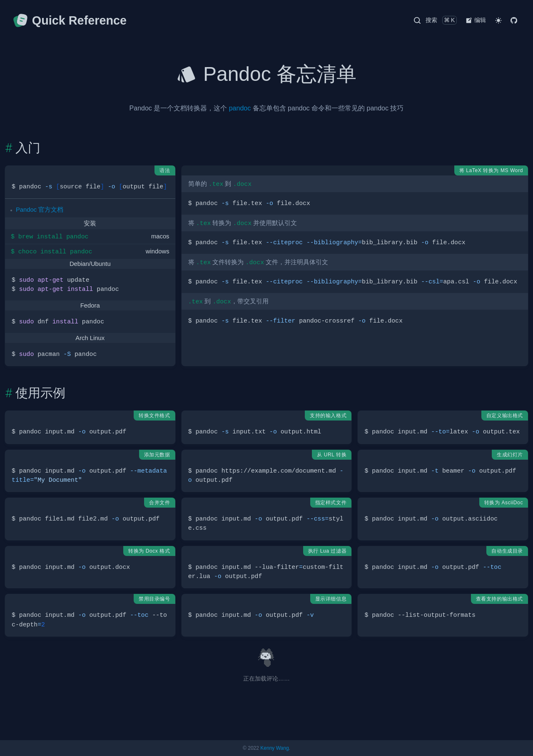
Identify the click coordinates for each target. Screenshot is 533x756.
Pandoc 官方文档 (40, 210)
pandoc (240, 108)
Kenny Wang (274, 748)
